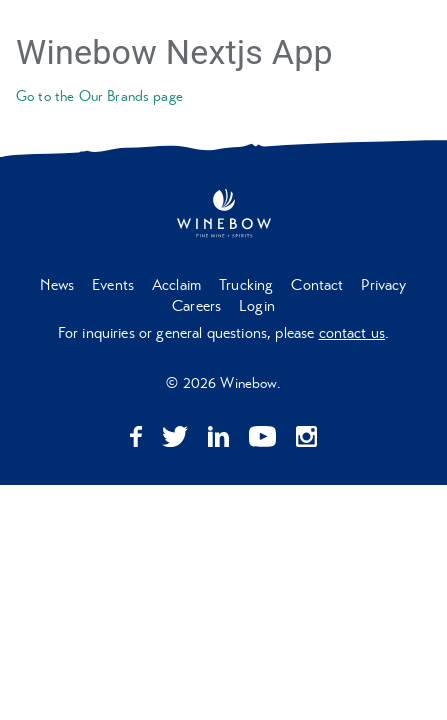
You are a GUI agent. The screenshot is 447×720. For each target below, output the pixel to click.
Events (113, 285)
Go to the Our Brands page (99, 96)
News (57, 285)
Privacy (383, 285)
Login (257, 306)
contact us (352, 333)
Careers (196, 306)
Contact (317, 285)
